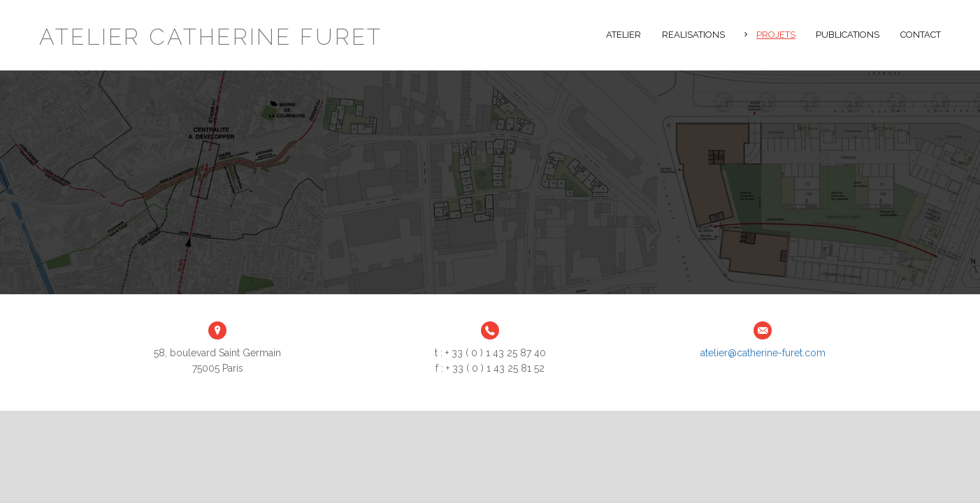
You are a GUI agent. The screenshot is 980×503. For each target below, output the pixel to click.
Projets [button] (776, 35)
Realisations (693, 35)
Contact (921, 35)
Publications (848, 35)
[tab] (770, 33)
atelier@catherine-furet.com (763, 353)
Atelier (624, 35)
